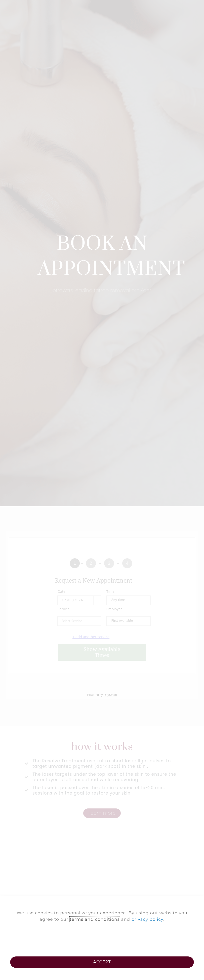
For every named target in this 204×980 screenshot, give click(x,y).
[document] (102, 490)
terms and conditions (95, 919)
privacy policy (147, 919)
